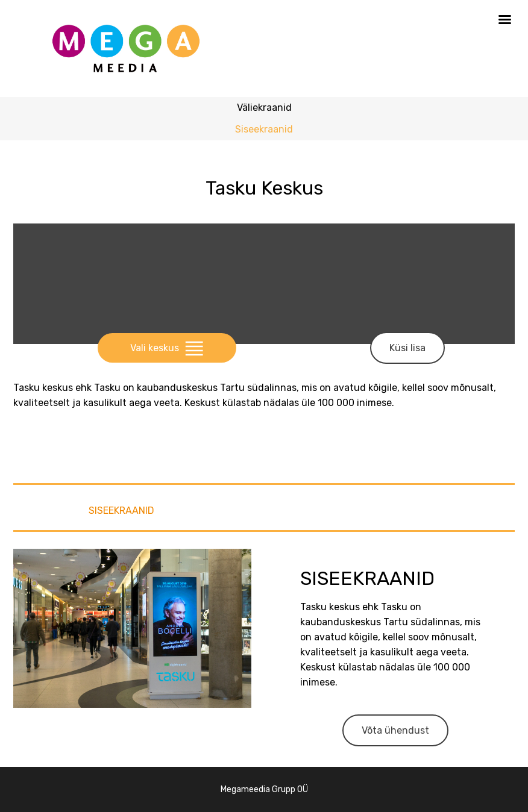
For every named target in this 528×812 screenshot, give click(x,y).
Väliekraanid (264, 108)
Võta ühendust (395, 730)
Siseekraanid (264, 129)
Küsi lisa (407, 348)
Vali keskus (167, 348)
